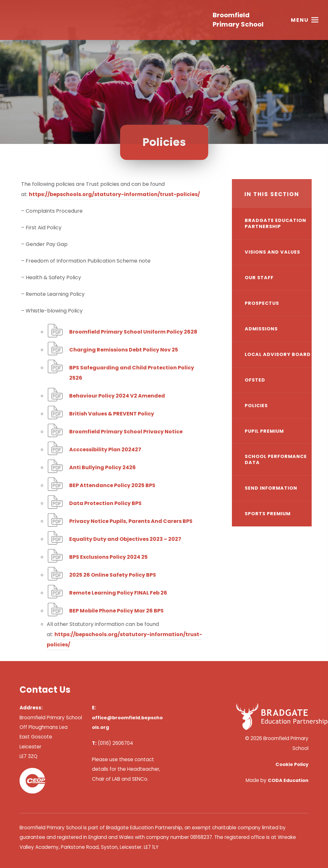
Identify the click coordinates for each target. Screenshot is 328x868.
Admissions (261, 329)
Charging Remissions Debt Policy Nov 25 (124, 350)
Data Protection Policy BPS (105, 503)
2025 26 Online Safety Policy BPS (113, 575)
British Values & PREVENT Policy (112, 414)
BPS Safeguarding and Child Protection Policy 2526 (132, 373)
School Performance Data (276, 459)
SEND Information (271, 488)
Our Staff (259, 278)
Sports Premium (268, 514)
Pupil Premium (264, 431)
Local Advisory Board (278, 354)
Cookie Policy (292, 764)
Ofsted (255, 380)
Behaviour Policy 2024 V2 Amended (117, 396)
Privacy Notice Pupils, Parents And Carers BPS (131, 521)
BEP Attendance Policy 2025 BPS (112, 485)
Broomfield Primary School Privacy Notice (126, 432)
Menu (300, 21)
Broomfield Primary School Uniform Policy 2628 (133, 332)
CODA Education (288, 780)
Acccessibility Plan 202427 (105, 450)
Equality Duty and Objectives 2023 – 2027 (125, 539)
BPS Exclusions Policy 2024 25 (108, 557)
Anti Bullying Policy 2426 (102, 467)
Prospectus (262, 303)
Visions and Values (272, 252)
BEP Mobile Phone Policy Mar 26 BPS (116, 611)
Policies (256, 406)
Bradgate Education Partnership (275, 223)
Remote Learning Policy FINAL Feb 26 (118, 593)
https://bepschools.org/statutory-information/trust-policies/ (114, 194)
